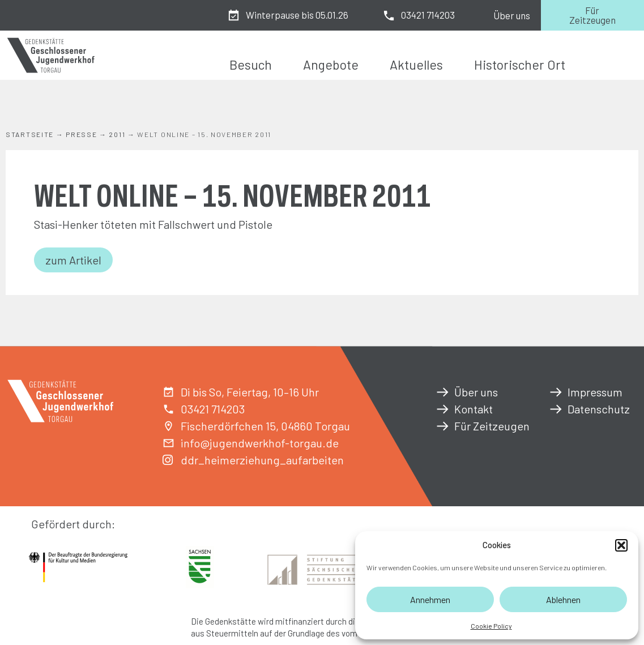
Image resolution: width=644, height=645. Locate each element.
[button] (621, 545)
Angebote (331, 65)
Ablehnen (563, 599)
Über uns (512, 15)
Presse (81, 134)
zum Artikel (73, 260)
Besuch (251, 65)
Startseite (30, 134)
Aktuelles (416, 65)
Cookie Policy (491, 626)
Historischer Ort (520, 65)
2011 (117, 134)
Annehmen (430, 599)
